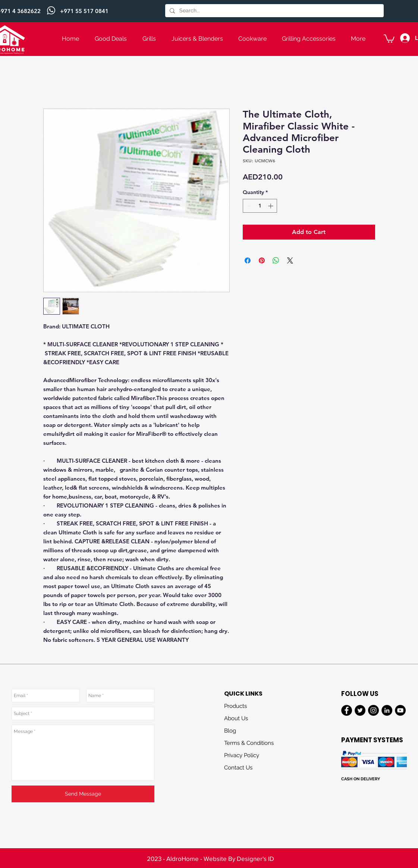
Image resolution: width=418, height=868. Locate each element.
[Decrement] (249, 206)
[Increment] (271, 206)
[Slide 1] (209, 3)
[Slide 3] (209, 853)
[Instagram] (373, 710)
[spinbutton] (260, 206)
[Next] (376, 11)
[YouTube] (400, 710)
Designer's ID (255, 858)
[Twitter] (360, 710)
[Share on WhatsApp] (276, 260)
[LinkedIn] (387, 710)
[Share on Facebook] (248, 260)
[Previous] (42, 11)
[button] (389, 38)
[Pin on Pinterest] (262, 260)
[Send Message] (83, 794)
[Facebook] (347, 710)
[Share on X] (290, 260)
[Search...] (274, 11)
